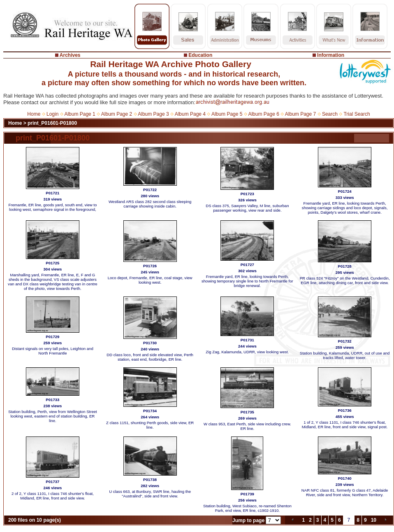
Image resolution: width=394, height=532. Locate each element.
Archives (70, 55)
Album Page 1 (80, 114)
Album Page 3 (153, 114)
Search (330, 114)
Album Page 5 (227, 114)
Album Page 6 (263, 114)
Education (200, 55)
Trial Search (357, 114)
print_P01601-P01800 (52, 123)
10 (374, 520)
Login (52, 114)
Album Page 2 (117, 114)
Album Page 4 (190, 114)
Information (331, 55)
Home (34, 114)
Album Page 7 (300, 114)
